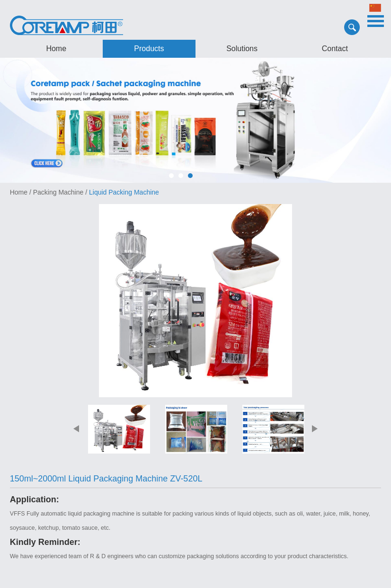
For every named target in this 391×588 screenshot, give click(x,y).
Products (149, 49)
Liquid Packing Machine (124, 192)
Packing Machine (58, 192)
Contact (335, 49)
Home (56, 49)
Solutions (242, 49)
